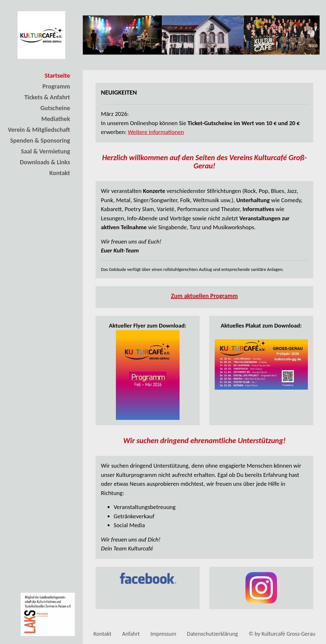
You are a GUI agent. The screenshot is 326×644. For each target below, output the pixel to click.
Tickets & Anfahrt (47, 97)
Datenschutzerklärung (212, 634)
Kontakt (60, 173)
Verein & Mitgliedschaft (39, 130)
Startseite (57, 75)
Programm (56, 86)
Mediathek (56, 119)
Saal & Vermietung (46, 151)
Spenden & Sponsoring (40, 140)
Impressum (163, 634)
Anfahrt (131, 634)
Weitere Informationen (156, 132)
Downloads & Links (45, 162)
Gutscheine (55, 108)
